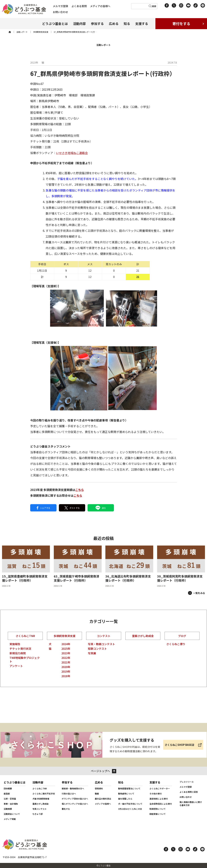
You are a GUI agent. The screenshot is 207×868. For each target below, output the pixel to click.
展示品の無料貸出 (103, 799)
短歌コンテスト (97, 649)
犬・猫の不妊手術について (130, 804)
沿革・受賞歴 (10, 799)
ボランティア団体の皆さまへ (75, 799)
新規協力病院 (18, 653)
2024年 (66, 644)
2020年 (66, 667)
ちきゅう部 (37, 814)
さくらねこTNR (25, 636)
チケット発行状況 (20, 649)
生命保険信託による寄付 (161, 804)
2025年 (66, 649)
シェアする (43, 508)
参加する (97, 23)
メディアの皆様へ (100, 6)
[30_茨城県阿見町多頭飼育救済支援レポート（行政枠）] (181, 567)
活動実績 (8, 809)
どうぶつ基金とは (55, 23)
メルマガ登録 (60, 6)
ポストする (72, 508)
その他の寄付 (156, 794)
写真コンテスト (40, 809)
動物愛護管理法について (129, 788)
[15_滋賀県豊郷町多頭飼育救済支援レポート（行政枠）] (26, 567)
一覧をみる (199, 593)
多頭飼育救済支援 (64, 636)
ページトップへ (100, 771)
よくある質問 (79, 6)
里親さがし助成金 (143, 636)
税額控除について (158, 809)
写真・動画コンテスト (101, 644)
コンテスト (104, 636)
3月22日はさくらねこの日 (130, 809)
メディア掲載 (10, 819)
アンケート (16, 666)
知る (127, 23)
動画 (97, 794)
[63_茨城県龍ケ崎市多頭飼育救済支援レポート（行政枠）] (78, 567)
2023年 (66, 653)
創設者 (7, 794)
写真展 (92, 653)
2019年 (66, 671)
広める (114, 23)
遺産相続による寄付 (159, 799)
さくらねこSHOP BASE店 (180, 745)
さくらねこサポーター (160, 788)
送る (101, 508)
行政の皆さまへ (69, 794)
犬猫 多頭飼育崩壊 (41, 799)
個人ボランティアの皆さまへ (75, 804)
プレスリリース (187, 782)
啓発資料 (99, 788)
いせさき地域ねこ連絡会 (72, 153)
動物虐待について (126, 794)
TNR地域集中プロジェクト (25, 659)
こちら (79, 490)
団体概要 (8, 788)
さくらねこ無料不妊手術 (44, 794)
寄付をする (181, 24)
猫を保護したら (125, 799)
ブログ (182, 636)
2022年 (66, 658)
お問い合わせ (60, 12)
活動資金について (12, 814)
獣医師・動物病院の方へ (73, 788)
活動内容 (79, 23)
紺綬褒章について (158, 814)
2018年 (66, 676)
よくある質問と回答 (189, 792)
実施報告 (15, 644)
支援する (142, 23)
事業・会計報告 (11, 804)
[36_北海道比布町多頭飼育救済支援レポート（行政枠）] (129, 567)
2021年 (66, 662)
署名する (66, 809)
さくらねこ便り (176, 644)
